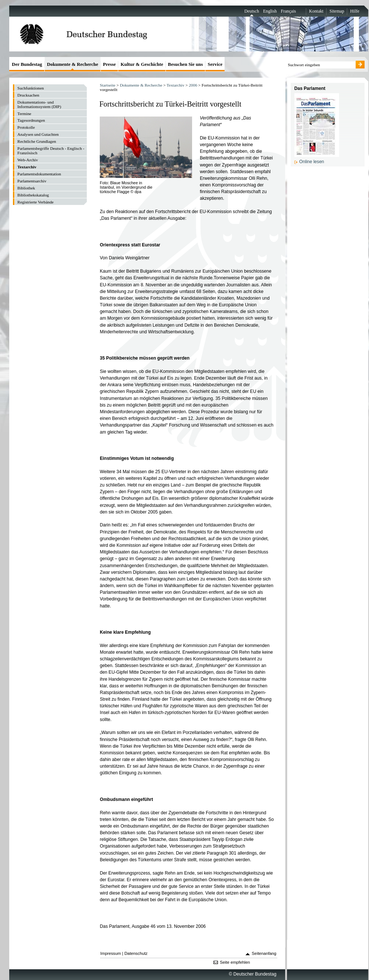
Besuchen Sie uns (186, 64)
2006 (193, 85)
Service (215, 64)
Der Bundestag (27, 64)
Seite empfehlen (235, 962)
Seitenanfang (264, 953)
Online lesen (312, 162)
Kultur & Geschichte (142, 64)
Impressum (111, 953)
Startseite (107, 85)
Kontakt (316, 11)
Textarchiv (175, 85)
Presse (110, 64)
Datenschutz (136, 953)
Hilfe (355, 11)
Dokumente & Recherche (141, 85)
